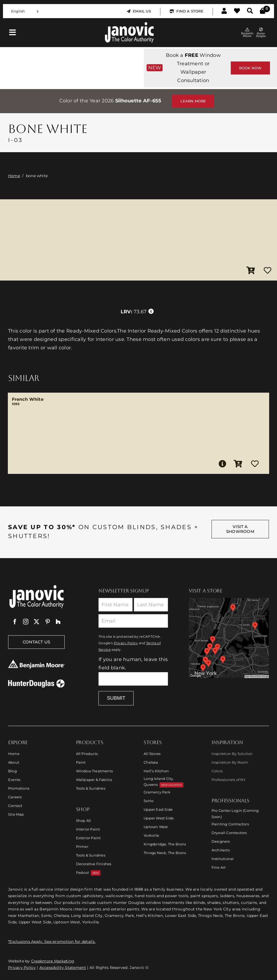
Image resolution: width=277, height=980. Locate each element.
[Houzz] (58, 622)
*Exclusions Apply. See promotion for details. (52, 942)
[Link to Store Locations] (229, 638)
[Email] (133, 621)
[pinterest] (48, 622)
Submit (116, 698)
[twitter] (37, 622)
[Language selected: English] (25, 11)
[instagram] (26, 622)
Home (14, 176)
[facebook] (15, 622)
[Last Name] (151, 605)
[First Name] (116, 605)
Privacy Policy (126, 643)
